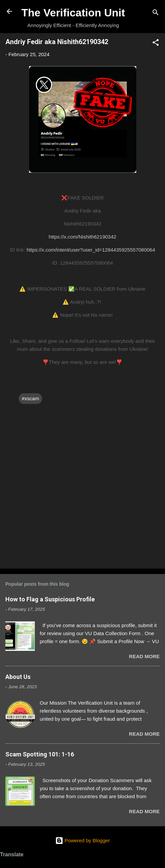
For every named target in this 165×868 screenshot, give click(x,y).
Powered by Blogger (82, 840)
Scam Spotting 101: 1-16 (40, 754)
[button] (156, 44)
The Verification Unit (73, 13)
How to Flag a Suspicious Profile (50, 599)
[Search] (156, 14)
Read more (144, 656)
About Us (18, 677)
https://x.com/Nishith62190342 (83, 237)
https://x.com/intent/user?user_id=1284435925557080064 (91, 250)
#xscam (30, 398)
